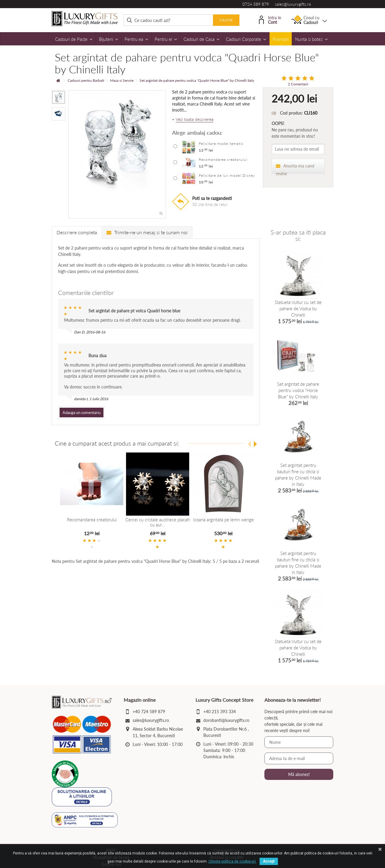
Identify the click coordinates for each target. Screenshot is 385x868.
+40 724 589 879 (149, 712)
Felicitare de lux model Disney (227, 175)
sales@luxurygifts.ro (293, 4)
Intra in (270, 19)
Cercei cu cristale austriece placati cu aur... (157, 522)
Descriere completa (77, 232)
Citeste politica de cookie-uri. (233, 861)
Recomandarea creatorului (223, 159)
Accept (269, 861)
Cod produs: (291, 113)
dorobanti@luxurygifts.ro (226, 720)
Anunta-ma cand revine (295, 169)
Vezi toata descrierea (195, 119)
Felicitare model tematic (221, 144)
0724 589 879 (256, 4)
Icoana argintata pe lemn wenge (223, 520)
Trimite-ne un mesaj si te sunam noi (147, 232)
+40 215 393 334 (220, 712)
